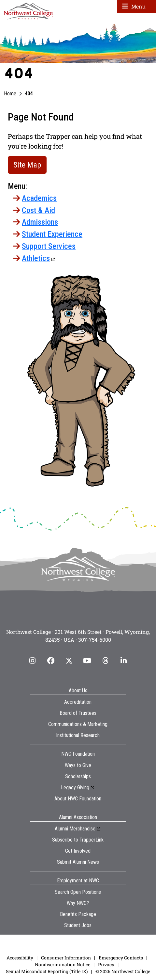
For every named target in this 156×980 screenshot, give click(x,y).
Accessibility (20, 958)
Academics (39, 198)
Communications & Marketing (78, 724)
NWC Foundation (78, 754)
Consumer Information (66, 958)
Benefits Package (78, 914)
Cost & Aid (38, 210)
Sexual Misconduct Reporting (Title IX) (47, 971)
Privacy (106, 964)
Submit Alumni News (78, 862)
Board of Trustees (78, 713)
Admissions (40, 222)
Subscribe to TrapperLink (78, 840)
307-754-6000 (95, 640)
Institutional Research (78, 735)
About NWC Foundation (78, 799)
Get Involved (78, 851)
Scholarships (78, 776)
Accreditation (78, 702)
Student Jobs (78, 925)
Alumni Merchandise (75, 829)
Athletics (36, 258)
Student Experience (52, 234)
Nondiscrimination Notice (63, 964)
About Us (78, 691)
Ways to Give (78, 765)
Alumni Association (78, 817)
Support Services (49, 246)
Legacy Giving (75, 787)
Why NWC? (78, 903)
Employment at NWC (78, 881)
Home (10, 94)
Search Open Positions (78, 892)
